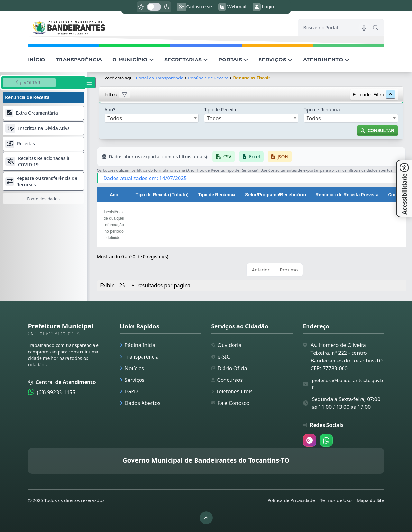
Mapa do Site (371, 500)
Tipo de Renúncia (322, 110)
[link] (159, 28)
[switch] (154, 7)
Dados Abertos (140, 403)
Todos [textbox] (115, 118)
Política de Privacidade (291, 500)
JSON (280, 156)
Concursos (227, 380)
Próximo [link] (289, 270)
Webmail (233, 7)
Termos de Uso (336, 500)
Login (263, 7)
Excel (251, 156)
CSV (224, 156)
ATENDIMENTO (326, 60)
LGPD (129, 391)
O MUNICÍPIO (133, 60)
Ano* (110, 110)
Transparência (139, 357)
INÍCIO (37, 60)
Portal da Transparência (160, 78)
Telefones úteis (232, 391)
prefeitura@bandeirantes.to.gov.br (348, 384)
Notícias (132, 368)
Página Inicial (138, 345)
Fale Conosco (230, 403)
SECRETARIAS (186, 60)
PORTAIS (233, 60)
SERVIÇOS (276, 60)
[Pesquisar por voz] (364, 28)
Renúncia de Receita (208, 78)
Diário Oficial (230, 368)
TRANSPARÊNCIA (79, 60)
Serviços (132, 380)
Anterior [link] (261, 270)
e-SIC (221, 357)
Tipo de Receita (220, 110)
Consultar (377, 130)
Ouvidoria (226, 345)
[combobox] (152, 118)
